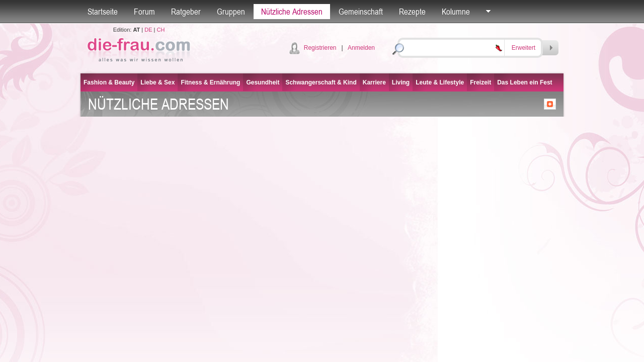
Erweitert (524, 48)
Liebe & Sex (157, 82)
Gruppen (231, 12)
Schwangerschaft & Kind (321, 82)
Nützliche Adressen (292, 12)
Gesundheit (263, 82)
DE (148, 30)
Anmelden (361, 48)
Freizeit (480, 82)
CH (160, 30)
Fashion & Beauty (109, 82)
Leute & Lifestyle (440, 82)
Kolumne (456, 12)
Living (401, 82)
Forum (144, 12)
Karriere (374, 82)
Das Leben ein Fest (525, 82)
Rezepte (412, 12)
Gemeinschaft (361, 12)
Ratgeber (186, 12)
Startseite (103, 12)
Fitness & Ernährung (210, 82)
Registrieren (320, 48)
